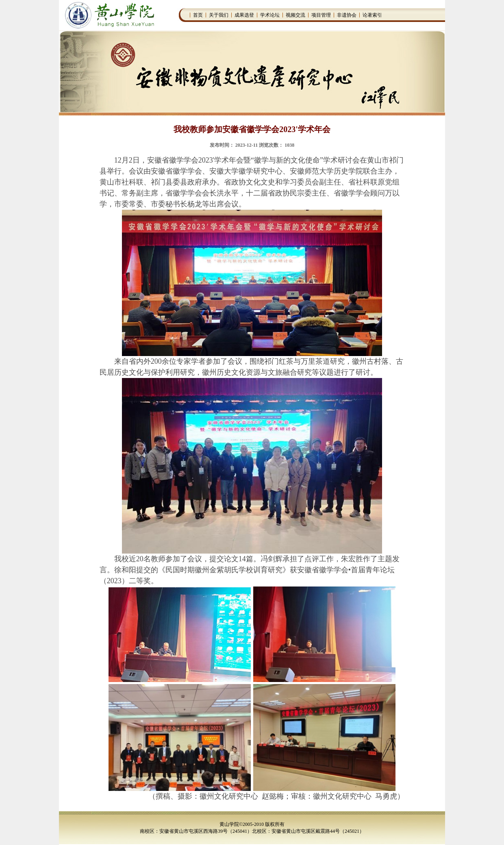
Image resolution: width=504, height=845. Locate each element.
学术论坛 (270, 15)
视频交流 (295, 15)
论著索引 (372, 15)
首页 (198, 15)
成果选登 (244, 15)
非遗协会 (347, 15)
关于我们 (219, 15)
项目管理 (321, 15)
